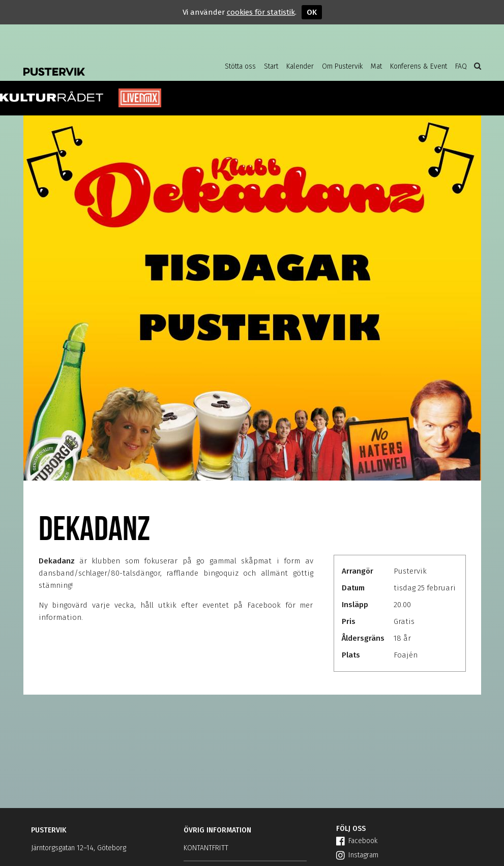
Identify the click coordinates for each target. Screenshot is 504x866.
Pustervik (105, 64)
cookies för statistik (261, 12)
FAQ (461, 66)
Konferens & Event (419, 66)
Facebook (357, 841)
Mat (376, 66)
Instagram (357, 855)
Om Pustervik (342, 66)
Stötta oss (240, 66)
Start (271, 66)
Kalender (300, 66)
